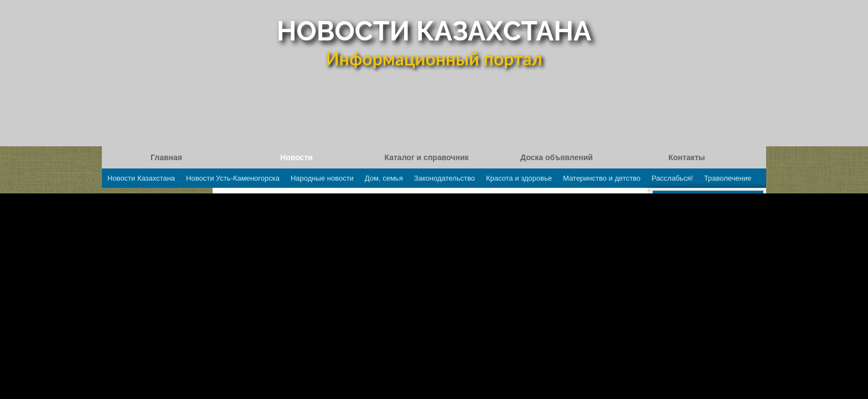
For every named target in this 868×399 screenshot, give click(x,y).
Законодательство (445, 178)
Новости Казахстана (141, 178)
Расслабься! (672, 178)
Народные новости (322, 178)
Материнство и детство (602, 178)
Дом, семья (384, 178)
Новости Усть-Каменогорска (233, 178)
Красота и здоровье (519, 178)
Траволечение (728, 178)
